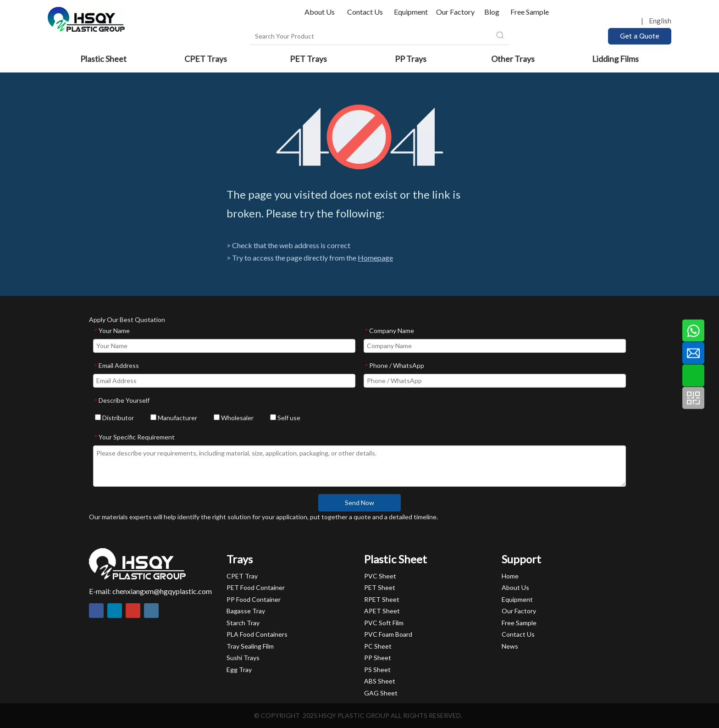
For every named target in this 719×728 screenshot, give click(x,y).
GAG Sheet (381, 693)
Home (510, 576)
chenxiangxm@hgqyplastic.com (162, 591)
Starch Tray (243, 623)
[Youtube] (133, 611)
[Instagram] (151, 611)
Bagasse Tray (246, 611)
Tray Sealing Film (250, 646)
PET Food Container (256, 587)
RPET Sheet (382, 599)
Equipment (411, 12)
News (510, 646)
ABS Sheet (380, 681)
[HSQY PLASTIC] (137, 564)
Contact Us (365, 12)
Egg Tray (239, 670)
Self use (285, 418)
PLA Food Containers (257, 634)
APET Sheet (382, 611)
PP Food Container (254, 599)
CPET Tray (242, 576)
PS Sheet (377, 670)
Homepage (375, 258)
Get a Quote (640, 36)
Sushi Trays (243, 658)
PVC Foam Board (388, 634)
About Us (320, 12)
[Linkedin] (115, 611)
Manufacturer (174, 418)
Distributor (114, 418)
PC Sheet (378, 646)
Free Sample (530, 12)
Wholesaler (234, 418)
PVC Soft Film (384, 623)
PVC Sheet (380, 576)
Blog (492, 12)
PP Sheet (378, 658)
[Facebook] (96, 611)
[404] (360, 137)
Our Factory (455, 12)
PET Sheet (380, 587)
